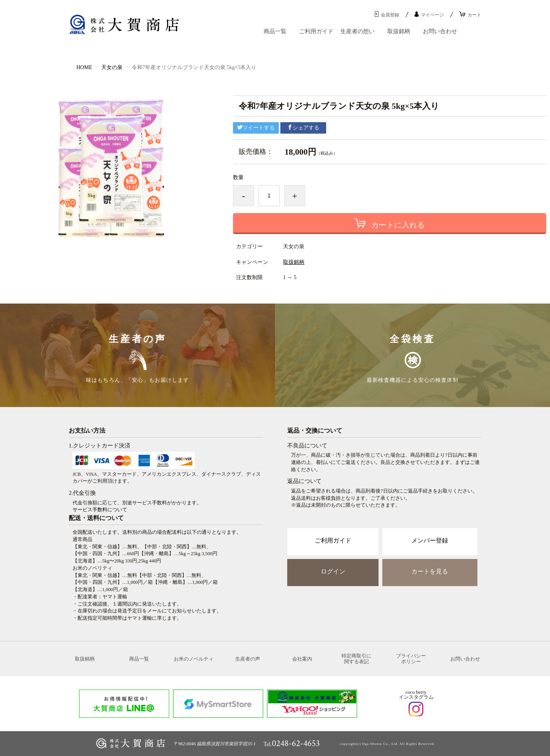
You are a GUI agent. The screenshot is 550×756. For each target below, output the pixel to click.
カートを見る (430, 571)
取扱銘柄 (399, 31)
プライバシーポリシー (411, 659)
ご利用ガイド (316, 31)
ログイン (333, 571)
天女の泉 (112, 67)
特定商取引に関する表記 (356, 659)
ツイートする (256, 128)
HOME (84, 67)
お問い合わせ (440, 31)
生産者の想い (357, 31)
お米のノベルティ (194, 659)
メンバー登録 (430, 540)
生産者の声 (248, 659)
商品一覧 (275, 31)
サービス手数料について (100, 510)
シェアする (303, 128)
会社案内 (302, 659)
